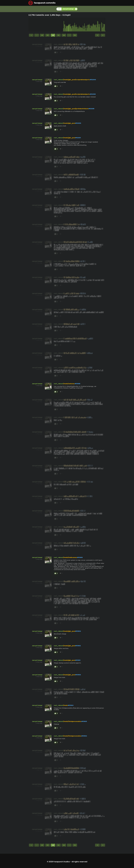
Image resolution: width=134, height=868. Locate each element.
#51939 (80, 557)
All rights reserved (79, 862)
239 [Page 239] (48, 35)
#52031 (78, 138)
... (37, 35)
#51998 (77, 384)
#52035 (91, 109)
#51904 (71, 705)
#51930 (78, 675)
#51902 (84, 736)
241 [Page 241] (58, 35)
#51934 (78, 631)
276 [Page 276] (75, 35)
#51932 (78, 646)
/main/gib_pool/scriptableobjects (77, 80)
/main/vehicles (69, 384)
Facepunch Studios (62, 862)
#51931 (78, 660)
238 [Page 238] (42, 35)
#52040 (93, 80)
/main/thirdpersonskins (72, 721)
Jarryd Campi (37, 80)
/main (65, 705)
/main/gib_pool (69, 123)
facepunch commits (42, 3)
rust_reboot (59, 80)
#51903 (84, 721)
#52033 (78, 123)
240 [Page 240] (53, 35)
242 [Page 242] (64, 35)
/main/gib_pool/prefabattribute (76, 109)
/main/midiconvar (70, 557)
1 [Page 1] (31, 35)
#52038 (93, 94)
